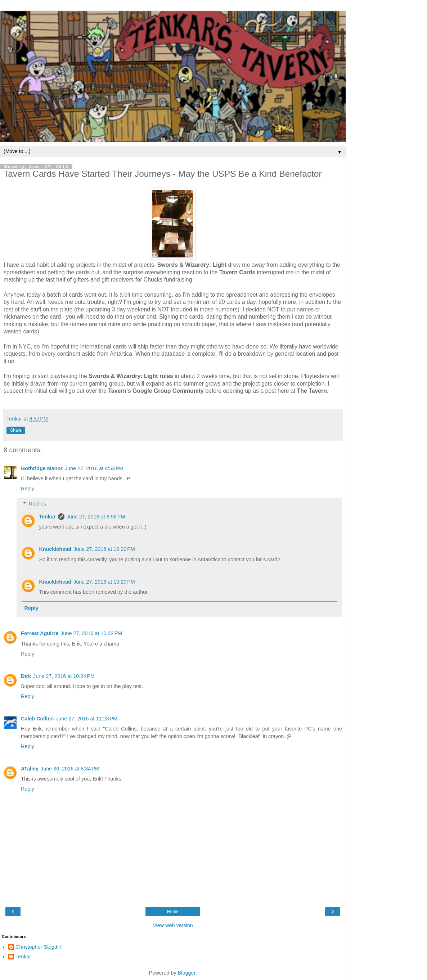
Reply (28, 489)
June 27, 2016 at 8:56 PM (96, 517)
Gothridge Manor (42, 468)
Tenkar (47, 517)
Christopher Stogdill (38, 947)
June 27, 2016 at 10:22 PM (91, 633)
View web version (173, 925)
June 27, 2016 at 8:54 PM (94, 468)
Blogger (187, 973)
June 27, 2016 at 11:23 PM (87, 719)
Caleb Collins (37, 719)
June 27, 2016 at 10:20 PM (104, 549)
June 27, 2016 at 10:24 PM (64, 676)
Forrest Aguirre (40, 633)
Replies (37, 504)
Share (16, 430)
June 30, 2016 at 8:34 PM (70, 769)
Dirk (26, 676)
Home (173, 912)
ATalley (30, 769)
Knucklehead (55, 549)
